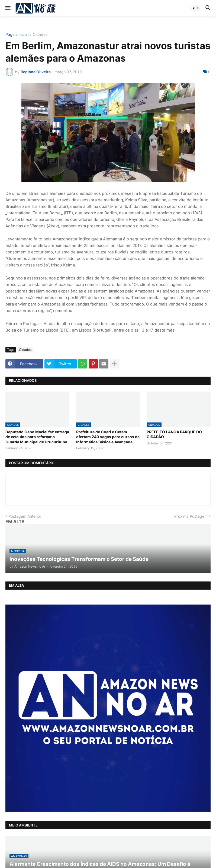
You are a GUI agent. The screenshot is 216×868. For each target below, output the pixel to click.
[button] (7, 8)
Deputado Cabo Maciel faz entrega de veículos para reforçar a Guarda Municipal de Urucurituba (37, 437)
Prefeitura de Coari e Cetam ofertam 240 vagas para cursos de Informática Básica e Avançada (108, 437)
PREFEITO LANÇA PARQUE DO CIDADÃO (174, 434)
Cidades (40, 35)
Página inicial (17, 35)
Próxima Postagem (191, 516)
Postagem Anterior (25, 516)
